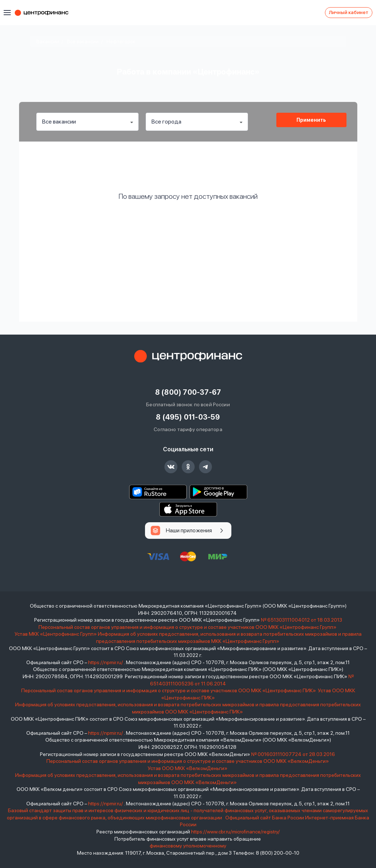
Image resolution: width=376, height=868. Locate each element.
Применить (311, 120)
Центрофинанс (45, 13)
